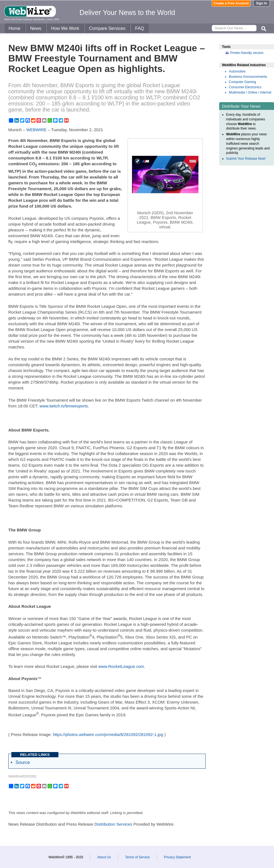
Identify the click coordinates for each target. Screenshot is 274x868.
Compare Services (107, 28)
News (36, 28)
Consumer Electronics (245, 87)
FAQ (139, 28)
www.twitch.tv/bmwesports (64, 406)
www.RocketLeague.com (121, 666)
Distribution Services (113, 824)
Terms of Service (137, 857)
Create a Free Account (231, 3)
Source (23, 762)
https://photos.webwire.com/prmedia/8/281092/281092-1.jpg (108, 734)
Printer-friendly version (247, 53)
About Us (104, 857)
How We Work (65, 28)
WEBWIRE (36, 130)
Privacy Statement (177, 857)
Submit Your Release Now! (246, 159)
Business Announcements (248, 77)
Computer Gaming (242, 82)
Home (15, 28)
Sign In (262, 3)
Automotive (237, 71)
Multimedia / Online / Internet (250, 92)
